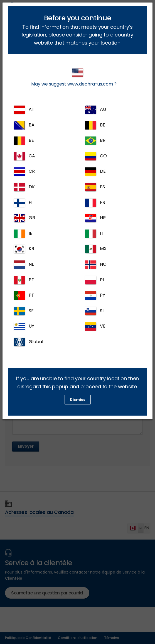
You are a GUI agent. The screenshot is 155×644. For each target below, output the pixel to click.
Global (29, 342)
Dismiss (78, 400)
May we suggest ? (74, 78)
